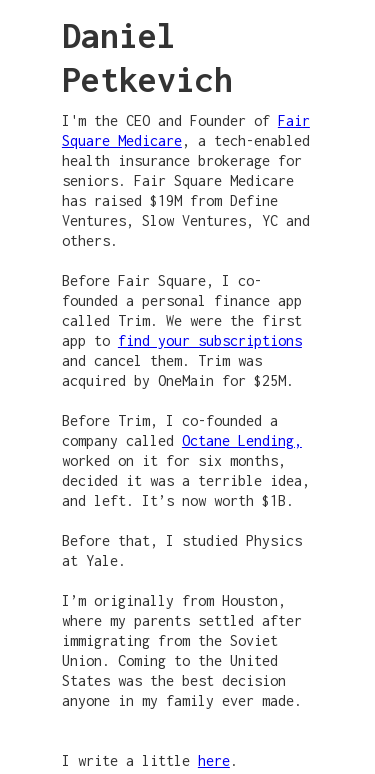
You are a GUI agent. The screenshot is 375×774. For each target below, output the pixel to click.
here (214, 760)
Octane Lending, (242, 440)
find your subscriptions (210, 340)
